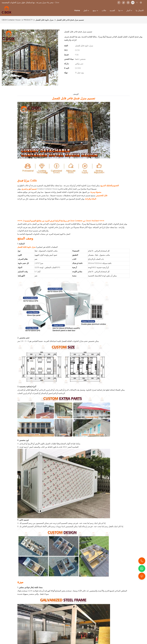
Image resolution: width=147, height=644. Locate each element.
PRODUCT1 (28, 20)
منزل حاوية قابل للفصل (44, 20)
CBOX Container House (11, 20)
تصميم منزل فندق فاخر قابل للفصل (70, 20)
